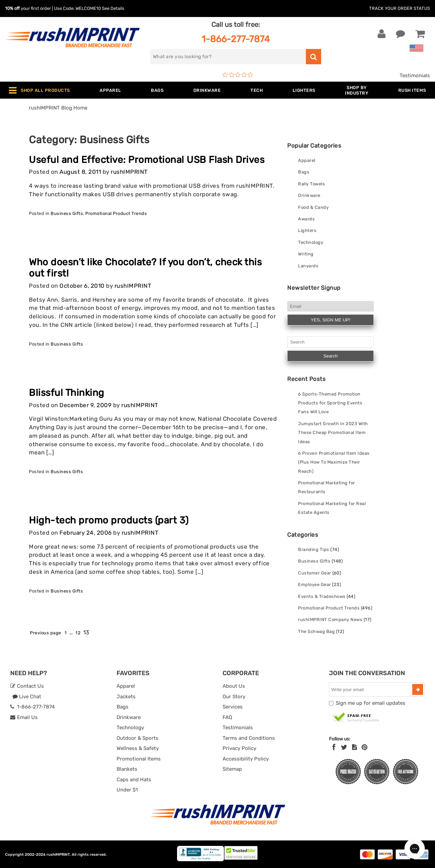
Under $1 (127, 790)
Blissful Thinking (67, 393)
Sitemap (232, 769)
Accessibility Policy (246, 759)
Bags (304, 172)
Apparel (307, 160)
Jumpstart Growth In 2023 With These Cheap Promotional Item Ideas (333, 433)
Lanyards (308, 266)
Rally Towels (311, 184)
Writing (306, 254)
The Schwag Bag (316, 631)
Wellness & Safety (138, 748)
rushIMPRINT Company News (330, 620)
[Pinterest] (364, 747)
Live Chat (27, 697)
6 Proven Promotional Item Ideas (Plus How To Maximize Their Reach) (334, 462)
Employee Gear (315, 585)
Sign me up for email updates (371, 703)
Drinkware (309, 195)
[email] (372, 689)
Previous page (46, 633)
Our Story (234, 697)
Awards (306, 219)
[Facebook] (334, 747)
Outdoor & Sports (137, 738)
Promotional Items (139, 759)
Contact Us (27, 686)
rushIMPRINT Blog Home (58, 108)
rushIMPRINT (129, 172)
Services (233, 707)
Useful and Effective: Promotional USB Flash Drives (147, 160)
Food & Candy (313, 207)
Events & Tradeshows (322, 596)
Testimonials (415, 76)
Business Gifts (67, 213)
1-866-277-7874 (236, 39)
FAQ (227, 717)
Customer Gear (315, 573)
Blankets (127, 769)
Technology (311, 242)
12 (78, 633)
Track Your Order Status (399, 8)
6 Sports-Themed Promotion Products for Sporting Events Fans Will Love (330, 403)
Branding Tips (314, 549)
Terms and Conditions (249, 738)
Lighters (307, 230)
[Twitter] (344, 747)
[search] (228, 57)
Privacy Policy (239, 748)
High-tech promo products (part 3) (109, 520)
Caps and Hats (134, 780)
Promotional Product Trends (116, 213)
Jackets (126, 697)
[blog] (354, 747)
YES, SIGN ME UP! (330, 320)
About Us (234, 686)
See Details (113, 8)
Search (330, 356)
